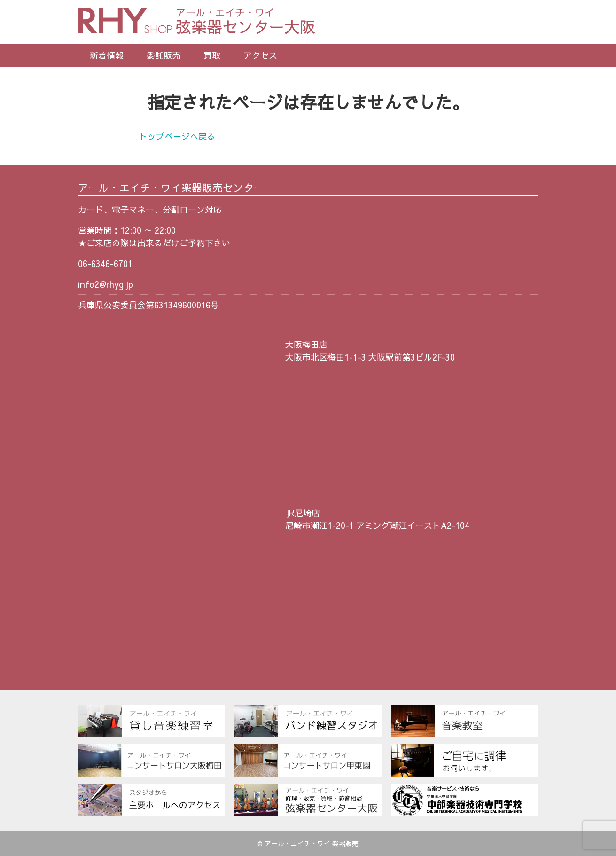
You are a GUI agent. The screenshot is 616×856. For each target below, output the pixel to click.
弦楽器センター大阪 (246, 22)
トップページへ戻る (177, 136)
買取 (212, 55)
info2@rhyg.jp (105, 284)
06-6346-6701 (105, 263)
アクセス (260, 55)
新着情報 (107, 55)
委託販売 (164, 55)
